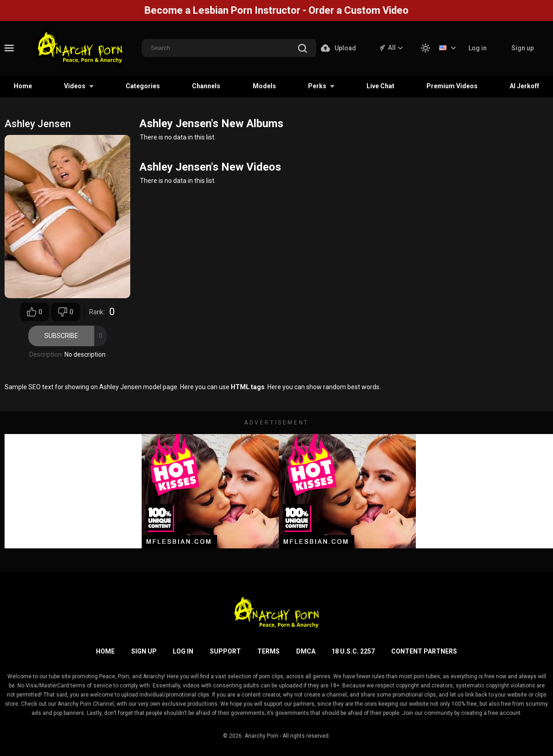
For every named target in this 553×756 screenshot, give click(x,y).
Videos (75, 86)
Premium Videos (452, 86)
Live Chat (380, 86)
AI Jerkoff (524, 86)
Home (23, 86)
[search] (303, 49)
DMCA (306, 651)
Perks (317, 86)
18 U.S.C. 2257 (353, 651)
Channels (206, 86)
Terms (269, 651)
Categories (143, 86)
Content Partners (424, 651)
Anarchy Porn (261, 736)
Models (264, 86)
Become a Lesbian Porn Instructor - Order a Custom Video (276, 10)
